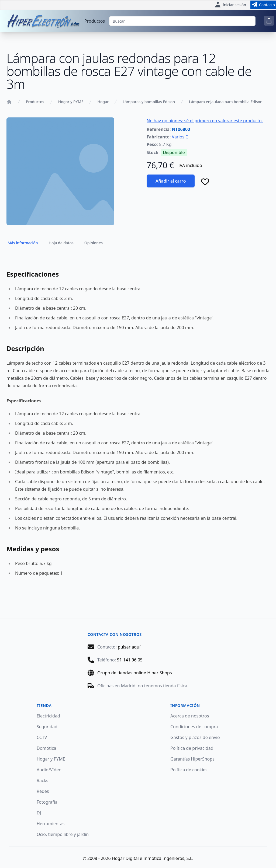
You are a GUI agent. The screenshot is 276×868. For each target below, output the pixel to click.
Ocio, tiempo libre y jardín (63, 834)
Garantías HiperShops (192, 759)
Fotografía (47, 802)
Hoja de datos (61, 243)
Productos (95, 21)
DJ (39, 813)
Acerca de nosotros (190, 716)
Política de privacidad (192, 748)
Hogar (103, 102)
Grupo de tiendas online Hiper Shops (135, 673)
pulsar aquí (129, 647)
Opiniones (94, 243)
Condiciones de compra (194, 727)
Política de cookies (189, 770)
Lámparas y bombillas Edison (149, 102)
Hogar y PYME (71, 102)
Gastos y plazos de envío (195, 737)
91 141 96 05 (130, 660)
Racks (42, 780)
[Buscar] (182, 21)
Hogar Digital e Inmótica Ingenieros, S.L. (153, 858)
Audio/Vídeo (49, 770)
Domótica (46, 748)
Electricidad (48, 716)
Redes (43, 791)
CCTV (42, 737)
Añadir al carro (171, 181)
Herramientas (51, 824)
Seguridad (47, 727)
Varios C (180, 137)
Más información (23, 243)
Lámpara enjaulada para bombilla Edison (226, 102)
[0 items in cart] (269, 21)
